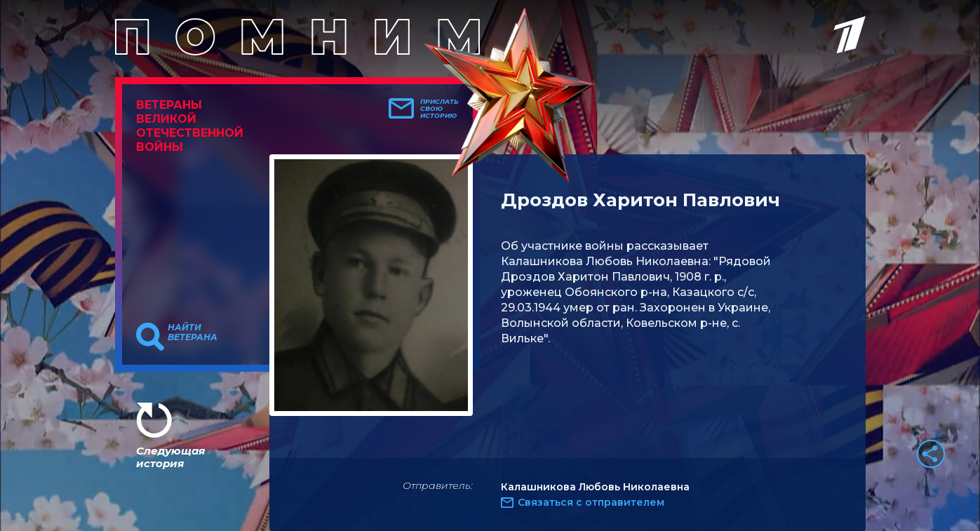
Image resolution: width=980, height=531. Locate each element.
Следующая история (170, 457)
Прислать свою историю (439, 109)
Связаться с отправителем (591, 502)
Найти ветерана (193, 332)
